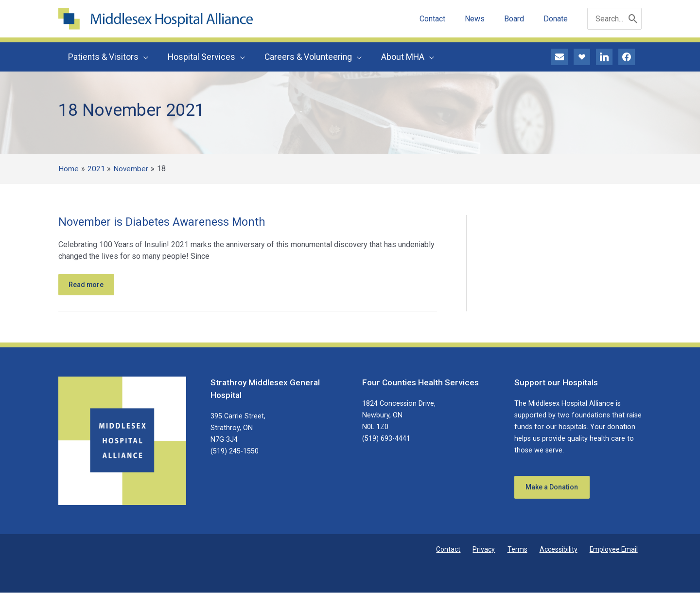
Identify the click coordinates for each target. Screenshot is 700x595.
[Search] (633, 19)
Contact (470, 552)
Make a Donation (555, 490)
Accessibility (565, 552)
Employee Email (617, 552)
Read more (88, 285)
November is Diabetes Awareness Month (165, 222)
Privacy (500, 552)
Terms (529, 552)
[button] (142, 57)
